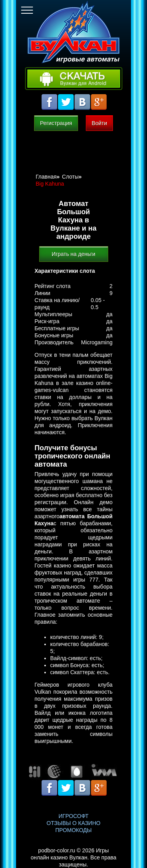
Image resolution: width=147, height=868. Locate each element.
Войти (99, 123)
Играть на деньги (73, 254)
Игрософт (73, 816)
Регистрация (56, 123)
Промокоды (73, 830)
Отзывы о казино (73, 823)
